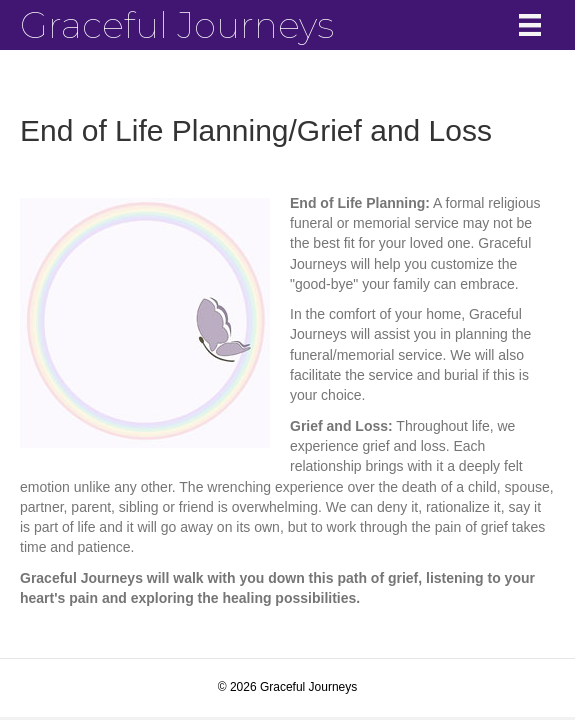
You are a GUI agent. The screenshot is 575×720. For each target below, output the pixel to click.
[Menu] (530, 25)
